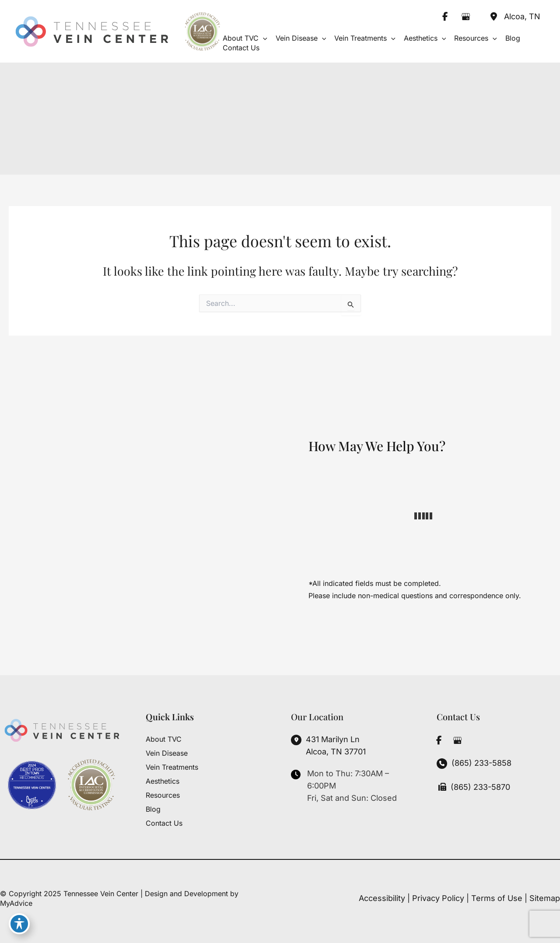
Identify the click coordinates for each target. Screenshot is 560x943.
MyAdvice (16, 903)
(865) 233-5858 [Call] (481, 763)
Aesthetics (163, 781)
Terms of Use (497, 898)
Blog (153, 809)
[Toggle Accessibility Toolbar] (19, 924)
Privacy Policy (438, 898)
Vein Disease (167, 753)
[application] (263, 38)
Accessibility (382, 898)
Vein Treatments (172, 767)
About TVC (164, 739)
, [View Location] (522, 16)
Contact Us (164, 823)
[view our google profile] (465, 17)
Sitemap (545, 898)
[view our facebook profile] (445, 17)
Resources (163, 795)
